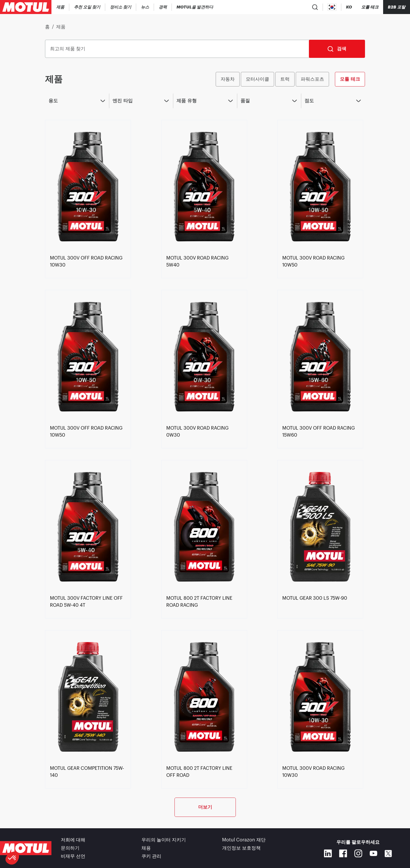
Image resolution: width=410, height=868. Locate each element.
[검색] (337, 49)
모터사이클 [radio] (257, 79)
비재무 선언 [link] (73, 856)
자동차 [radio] (228, 79)
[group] (290, 79)
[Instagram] (358, 853)
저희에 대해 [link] (73, 840)
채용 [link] (146, 848)
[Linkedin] (328, 853)
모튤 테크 (350, 79)
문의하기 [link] (70, 848)
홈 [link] (47, 27)
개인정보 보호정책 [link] (241, 848)
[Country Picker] (332, 7)
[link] (145, 7)
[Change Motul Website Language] (349, 7)
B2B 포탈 (397, 7)
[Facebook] (343, 853)
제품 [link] (61, 27)
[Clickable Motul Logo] (26, 7)
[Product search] (315, 7)
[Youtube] (373, 853)
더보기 (205, 807)
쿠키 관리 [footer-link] (151, 856)
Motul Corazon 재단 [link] (244, 840)
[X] (388, 854)
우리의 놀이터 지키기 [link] (164, 840)
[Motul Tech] (370, 7)
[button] (12, 858)
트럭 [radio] (285, 79)
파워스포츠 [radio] (312, 79)
